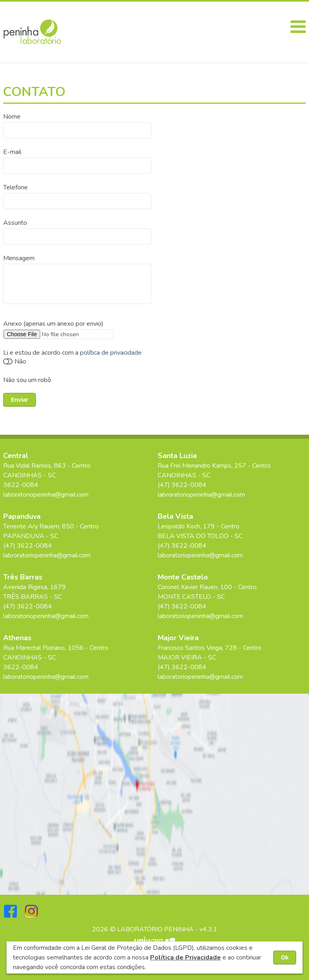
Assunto (15, 223)
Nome (12, 117)
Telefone (15, 187)
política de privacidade (111, 353)
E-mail (12, 152)
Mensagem (19, 258)
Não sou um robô (27, 380)
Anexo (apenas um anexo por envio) (53, 324)
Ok (285, 957)
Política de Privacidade (185, 957)
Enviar (20, 400)
